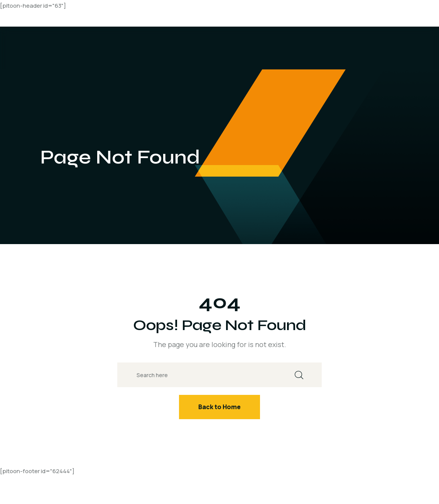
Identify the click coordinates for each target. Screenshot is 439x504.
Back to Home (219, 407)
